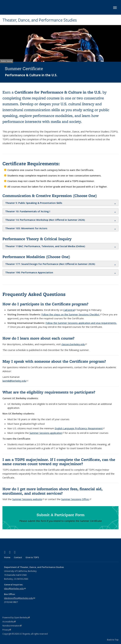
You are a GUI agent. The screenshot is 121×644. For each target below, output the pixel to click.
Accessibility (9, 622)
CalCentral (70, 310)
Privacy (7, 630)
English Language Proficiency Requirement (80, 428)
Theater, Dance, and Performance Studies (40, 20)
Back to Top (113, 640)
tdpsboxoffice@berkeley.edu (20, 598)
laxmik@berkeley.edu (15, 381)
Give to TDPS (32, 557)
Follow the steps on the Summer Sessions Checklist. (72, 314)
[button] (34, 203)
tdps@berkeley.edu (15, 588)
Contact (18, 557)
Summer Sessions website (28, 499)
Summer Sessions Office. (76, 499)
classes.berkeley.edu (74, 344)
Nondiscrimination (12, 626)
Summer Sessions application (47, 433)
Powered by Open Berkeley (16, 618)
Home (7, 557)
